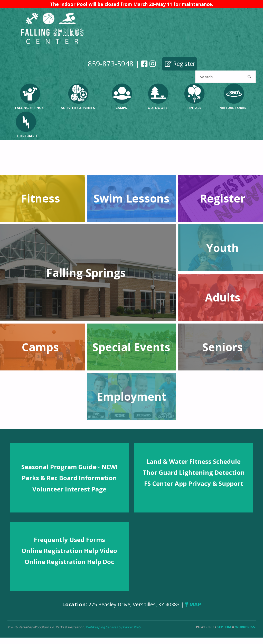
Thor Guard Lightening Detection (194, 472)
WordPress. (246, 627)
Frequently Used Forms (69, 540)
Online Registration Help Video (69, 551)
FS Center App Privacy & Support (194, 483)
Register (180, 64)
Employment (131, 396)
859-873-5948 (110, 64)
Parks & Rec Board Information (69, 478)
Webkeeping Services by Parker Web (113, 627)
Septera (224, 627)
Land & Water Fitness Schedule (194, 461)
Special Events (131, 347)
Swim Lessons (131, 198)
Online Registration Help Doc (69, 562)
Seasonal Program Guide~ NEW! (69, 467)
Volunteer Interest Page (69, 489)
